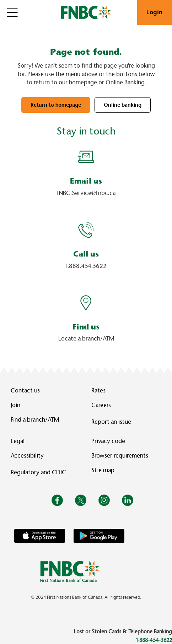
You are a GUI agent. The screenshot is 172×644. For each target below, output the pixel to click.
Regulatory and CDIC (40, 472)
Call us (86, 254)
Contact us (25, 390)
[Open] (12, 12)
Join (15, 405)
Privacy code (108, 441)
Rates (98, 390)
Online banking (123, 105)
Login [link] (155, 12)
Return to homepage (56, 105)
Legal (18, 441)
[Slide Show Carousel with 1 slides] (86, 251)
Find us (86, 327)
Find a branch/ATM (35, 420)
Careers (101, 405)
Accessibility (27, 456)
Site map (103, 470)
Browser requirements (120, 456)
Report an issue (111, 422)
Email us (86, 181)
